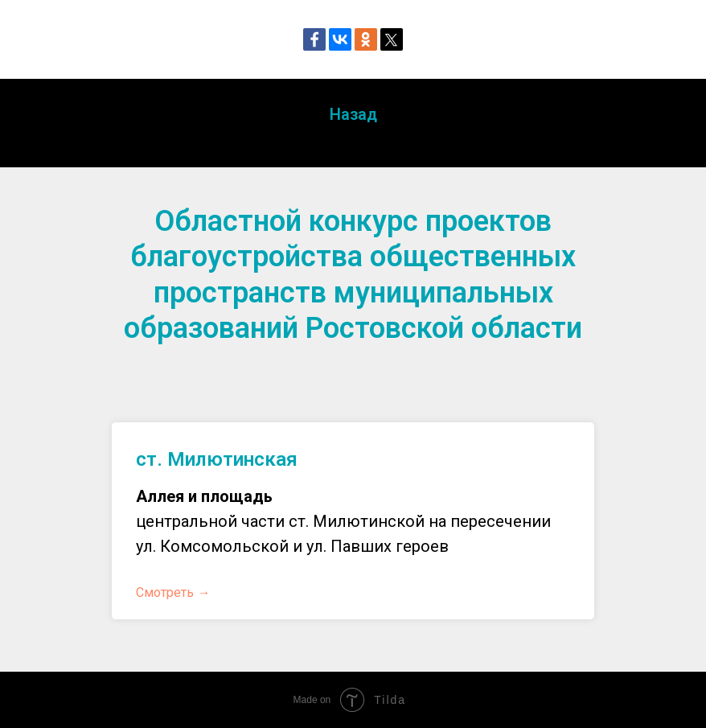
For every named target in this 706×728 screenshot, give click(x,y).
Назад (353, 114)
